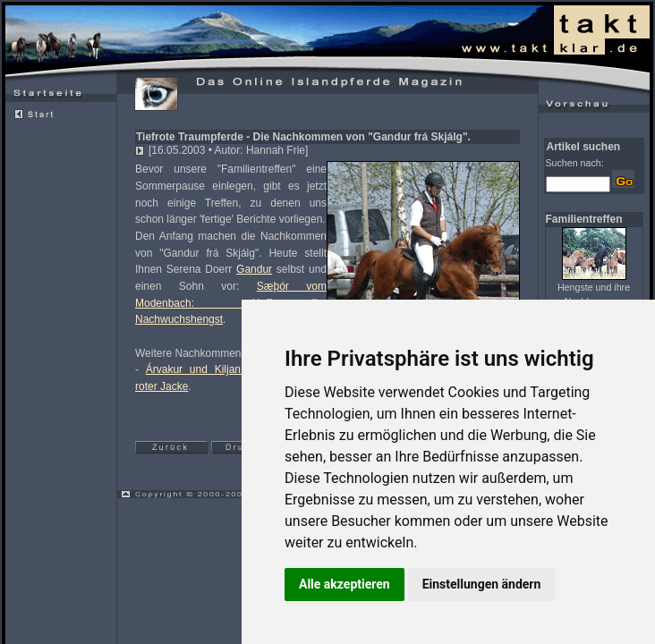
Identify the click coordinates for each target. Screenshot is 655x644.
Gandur (254, 269)
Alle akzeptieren (345, 584)
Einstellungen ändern (482, 584)
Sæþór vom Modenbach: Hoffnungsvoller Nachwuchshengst (231, 303)
